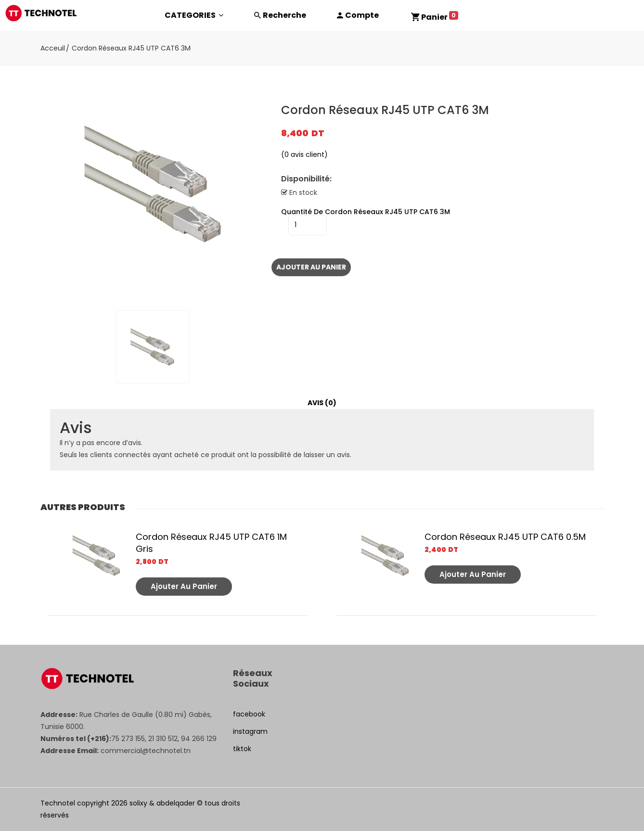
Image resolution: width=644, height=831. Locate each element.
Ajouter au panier (311, 267)
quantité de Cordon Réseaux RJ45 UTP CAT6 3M (366, 212)
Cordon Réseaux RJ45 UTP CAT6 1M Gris (211, 543)
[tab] (322, 403)
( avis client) (304, 154)
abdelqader (176, 803)
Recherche (284, 15)
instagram (250, 731)
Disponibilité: (306, 179)
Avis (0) (322, 403)
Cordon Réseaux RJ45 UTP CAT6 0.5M (505, 537)
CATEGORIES (194, 15)
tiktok (242, 749)
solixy (138, 803)
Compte (362, 15)
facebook (249, 714)
